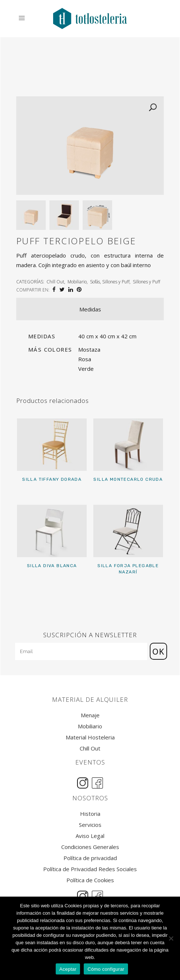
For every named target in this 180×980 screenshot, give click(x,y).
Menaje (90, 715)
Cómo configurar (106, 969)
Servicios (90, 825)
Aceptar (68, 969)
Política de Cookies (90, 880)
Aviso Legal (90, 836)
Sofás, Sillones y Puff (110, 282)
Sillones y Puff (146, 282)
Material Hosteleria (90, 737)
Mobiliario (77, 282)
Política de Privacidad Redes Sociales (90, 869)
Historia (90, 814)
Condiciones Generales (90, 847)
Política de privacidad (90, 858)
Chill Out (55, 282)
